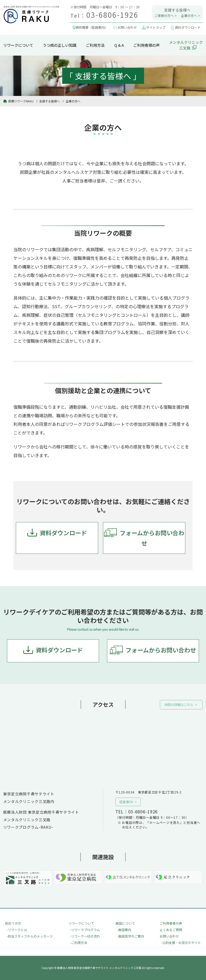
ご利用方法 (95, 45)
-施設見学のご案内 (131, 936)
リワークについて (18, 45)
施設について (125, 923)
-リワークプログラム (85, 930)
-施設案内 (124, 930)
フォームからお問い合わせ (152, 538)
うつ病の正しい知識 (60, 45)
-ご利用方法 (79, 943)
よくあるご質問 (171, 930)
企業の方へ (189, 15)
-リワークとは (17, 930)
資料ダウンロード (63, 533)
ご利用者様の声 (146, 45)
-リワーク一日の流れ (85, 936)
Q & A (119, 45)
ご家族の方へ (164, 15)
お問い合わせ (169, 936)
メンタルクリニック (186, 45)
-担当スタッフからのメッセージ (30, 936)
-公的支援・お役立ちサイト (181, 943)
